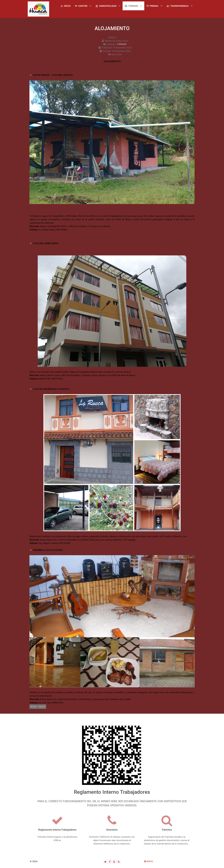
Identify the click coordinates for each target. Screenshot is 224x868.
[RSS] (119, 862)
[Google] (114, 862)
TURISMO (122, 44)
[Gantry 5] (38, 9)
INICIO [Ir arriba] (149, 861)
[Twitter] (105, 862)
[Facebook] (110, 862)
